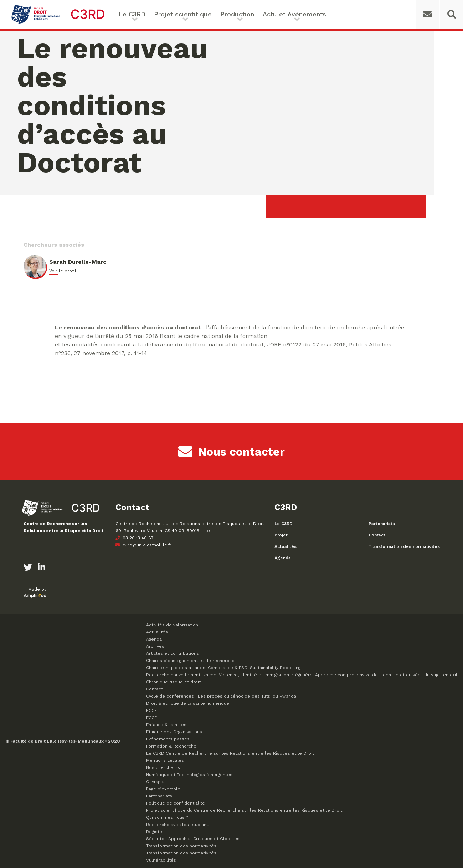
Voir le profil (63, 271)
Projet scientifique (183, 14)
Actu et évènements (294, 14)
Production (237, 14)
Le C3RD (132, 14)
